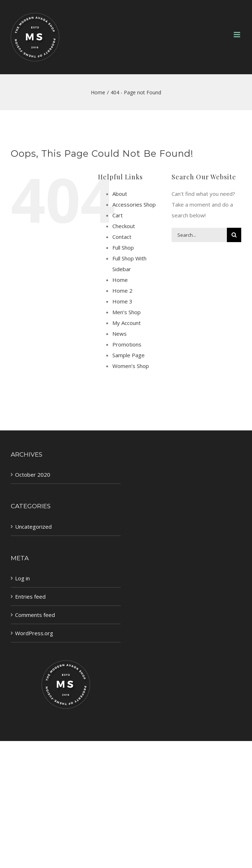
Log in (22, 578)
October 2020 (33, 475)
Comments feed (35, 615)
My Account (127, 323)
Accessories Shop (134, 204)
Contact (122, 237)
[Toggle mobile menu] (237, 35)
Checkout (124, 226)
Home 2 (122, 291)
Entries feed (30, 596)
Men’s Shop (127, 312)
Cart (118, 215)
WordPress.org (34, 633)
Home (120, 280)
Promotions (127, 344)
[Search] (234, 235)
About (120, 194)
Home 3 (122, 301)
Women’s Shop (131, 366)
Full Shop (123, 247)
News (120, 334)
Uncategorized (33, 527)
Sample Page (129, 355)
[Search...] (199, 235)
